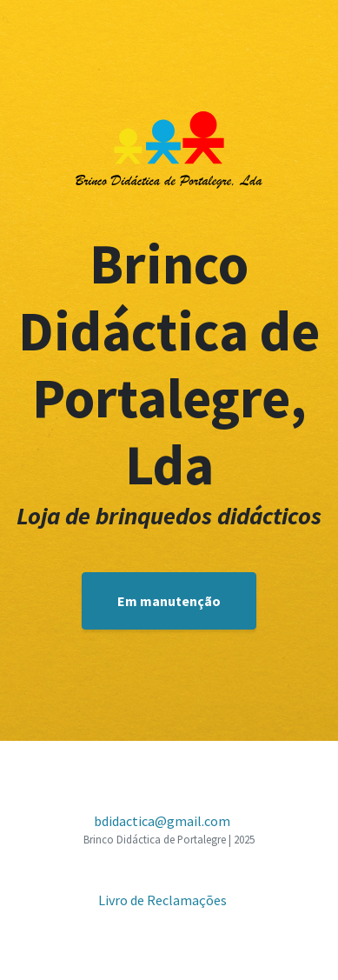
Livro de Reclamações (162, 900)
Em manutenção (169, 601)
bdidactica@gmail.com (162, 821)
